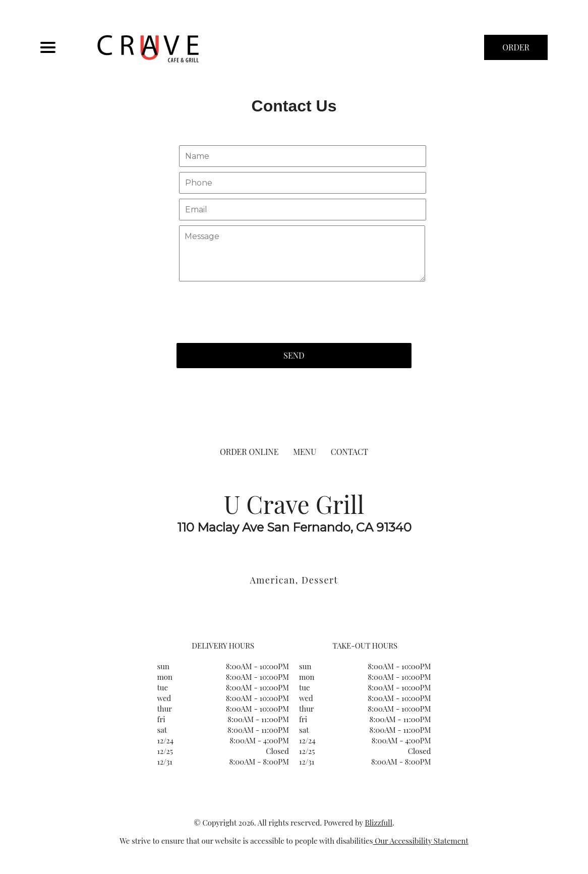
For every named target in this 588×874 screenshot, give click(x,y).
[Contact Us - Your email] (303, 210)
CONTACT (349, 452)
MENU (305, 452)
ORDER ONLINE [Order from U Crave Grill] (249, 452)
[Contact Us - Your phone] (303, 183)
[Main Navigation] (48, 47)
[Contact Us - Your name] (303, 156)
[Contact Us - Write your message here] (302, 254)
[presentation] (253, 307)
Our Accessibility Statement (421, 841)
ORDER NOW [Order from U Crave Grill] (516, 51)
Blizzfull (378, 823)
